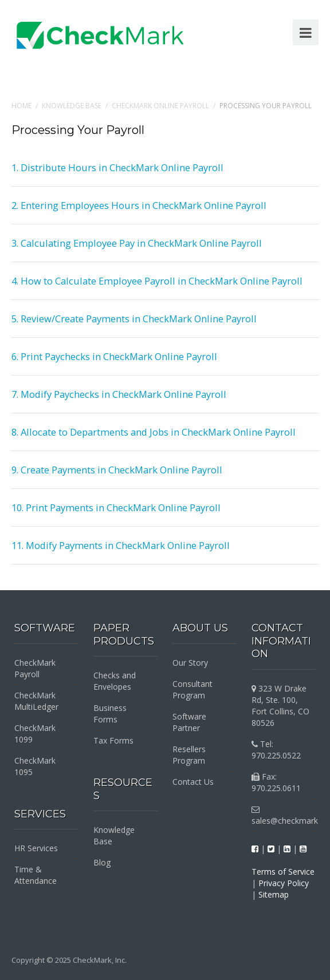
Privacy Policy (284, 883)
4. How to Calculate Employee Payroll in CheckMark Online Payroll (157, 281)
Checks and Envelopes (115, 681)
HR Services (36, 848)
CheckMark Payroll (35, 668)
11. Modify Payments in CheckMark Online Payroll (121, 545)
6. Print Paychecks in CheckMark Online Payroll (114, 356)
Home (21, 106)
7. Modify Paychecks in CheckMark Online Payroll (119, 394)
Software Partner (189, 722)
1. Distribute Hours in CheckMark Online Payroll (117, 167)
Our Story (190, 663)
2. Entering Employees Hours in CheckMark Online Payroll (139, 205)
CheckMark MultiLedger (36, 701)
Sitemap (274, 894)
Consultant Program (192, 689)
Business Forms (110, 714)
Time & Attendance (36, 875)
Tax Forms (113, 740)
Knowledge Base (72, 106)
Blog (102, 862)
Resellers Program (189, 755)
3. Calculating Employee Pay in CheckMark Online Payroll (137, 243)
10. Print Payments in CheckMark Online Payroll (116, 507)
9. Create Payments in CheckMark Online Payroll (117, 470)
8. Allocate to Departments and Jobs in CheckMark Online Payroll (154, 432)
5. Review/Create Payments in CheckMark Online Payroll (134, 319)
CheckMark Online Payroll (160, 106)
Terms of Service (283, 872)
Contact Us (193, 782)
